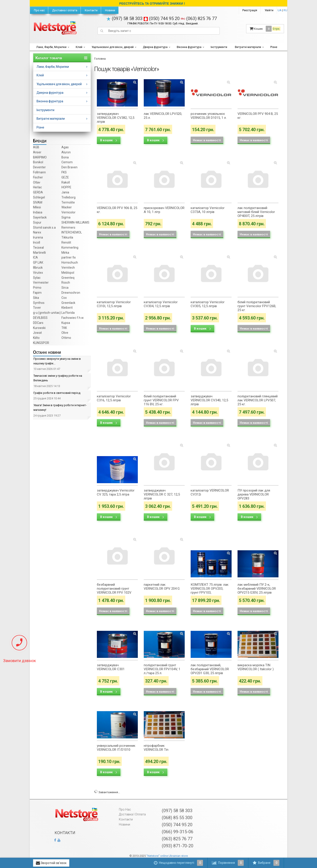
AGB (36, 147)
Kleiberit (67, 308)
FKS (64, 172)
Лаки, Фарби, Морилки (51, 47)
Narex (37, 232)
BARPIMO (40, 157)
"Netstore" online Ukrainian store (167, 856)
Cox (64, 298)
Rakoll (66, 182)
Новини (110, 10)
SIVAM (38, 202)
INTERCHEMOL (72, 232)
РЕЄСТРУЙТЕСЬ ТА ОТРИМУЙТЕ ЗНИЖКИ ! (152, 4)
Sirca (65, 288)
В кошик (109, 140)
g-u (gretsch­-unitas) (47, 313)
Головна (100, 59)
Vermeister (41, 283)
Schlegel (39, 197)
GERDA (38, 192)
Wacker (67, 207)
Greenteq (68, 278)
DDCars (38, 323)
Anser (37, 152)
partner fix (69, 257)
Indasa (38, 212)
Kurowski (39, 328)
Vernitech (68, 268)
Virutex (38, 273)
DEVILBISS (40, 318)
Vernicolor (68, 212)
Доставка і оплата (64, 10)
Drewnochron (71, 293)
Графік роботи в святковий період (57, 393)
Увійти (269, 10)
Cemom (67, 162)
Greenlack (68, 303)
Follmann (39, 172)
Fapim (37, 293)
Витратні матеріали (248, 47)
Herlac (37, 187)
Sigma (66, 217)
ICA (35, 257)
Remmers (68, 228)
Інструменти (219, 47)
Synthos (39, 303)
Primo (37, 288)
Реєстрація (250, 10)
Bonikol (38, 162)
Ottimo (66, 338)
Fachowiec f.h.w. (73, 318)
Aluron (66, 152)
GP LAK (38, 262)
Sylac (37, 278)
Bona (65, 157)
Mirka (65, 253)
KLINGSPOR (41, 343)
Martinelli (39, 253)
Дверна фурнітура (155, 47)
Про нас (39, 10)
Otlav (37, 182)
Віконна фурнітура (189, 47)
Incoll (37, 242)
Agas (65, 147)
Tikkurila (67, 237)
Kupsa (66, 323)
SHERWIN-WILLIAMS (75, 222)
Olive (65, 333)
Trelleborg (68, 197)
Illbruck (38, 268)
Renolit (66, 242)
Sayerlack (40, 217)
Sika (36, 298)
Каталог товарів (49, 58)
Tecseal (38, 248)
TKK (64, 328)
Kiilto (36, 338)
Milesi (37, 207)
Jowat (37, 333)
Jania (65, 192)
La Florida (68, 313)
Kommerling (70, 248)
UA (280, 10)
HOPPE (66, 187)
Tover (37, 308)
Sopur (37, 222)
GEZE (65, 177)
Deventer (39, 167)
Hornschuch (70, 262)
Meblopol (68, 273)
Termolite (68, 202)
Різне (274, 47)
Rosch (66, 283)
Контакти (91, 10)
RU (285, 10)
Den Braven (69, 167)
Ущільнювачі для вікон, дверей (113, 47)
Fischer (38, 177)
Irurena (38, 237)
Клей (79, 47)
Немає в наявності (207, 140)
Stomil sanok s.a (44, 228)
